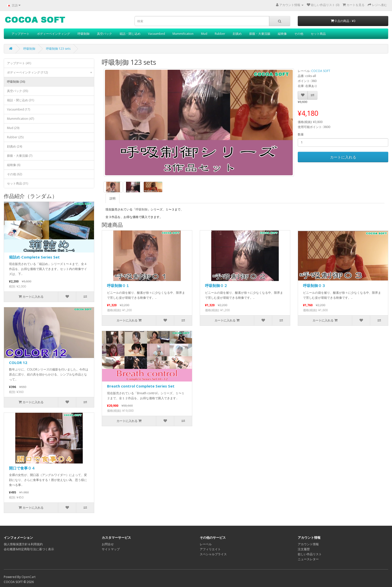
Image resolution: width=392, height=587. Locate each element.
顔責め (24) (14, 146)
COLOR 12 (18, 362)
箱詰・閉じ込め (130, 34)
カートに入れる (343, 157)
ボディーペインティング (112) (50, 72)
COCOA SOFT (321, 71)
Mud (204, 34)
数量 (301, 134)
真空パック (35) (17, 91)
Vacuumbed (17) (18, 109)
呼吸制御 (83, 34)
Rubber (220, 34)
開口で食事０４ (22, 468)
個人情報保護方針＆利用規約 (23, 544)
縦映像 (282, 34)
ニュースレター (308, 559)
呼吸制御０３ (314, 285)
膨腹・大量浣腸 (260, 34)
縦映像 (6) (14, 165)
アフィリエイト (210, 549)
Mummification (183, 34)
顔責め (237, 34)
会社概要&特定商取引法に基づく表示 (29, 549)
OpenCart (28, 577)
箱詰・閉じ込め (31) (20, 100)
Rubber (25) (15, 137)
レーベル (206, 544)
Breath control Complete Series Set (141, 386)
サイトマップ (111, 549)
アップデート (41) (19, 63)
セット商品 (318, 34)
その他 (299, 34)
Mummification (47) (20, 119)
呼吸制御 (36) (16, 82)
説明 (112, 198)
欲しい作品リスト (310, 554)
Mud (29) (13, 128)
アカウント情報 (308, 544)
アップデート (20, 34)
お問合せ (108, 544)
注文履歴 (304, 549)
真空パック (104, 34)
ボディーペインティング (53, 34)
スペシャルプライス (213, 554)
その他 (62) (14, 174)
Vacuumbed (156, 34)
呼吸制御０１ (118, 285)
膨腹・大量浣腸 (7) (20, 156)
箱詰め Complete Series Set (34, 257)
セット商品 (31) (17, 183)
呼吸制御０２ (216, 285)
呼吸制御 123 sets (58, 49)
